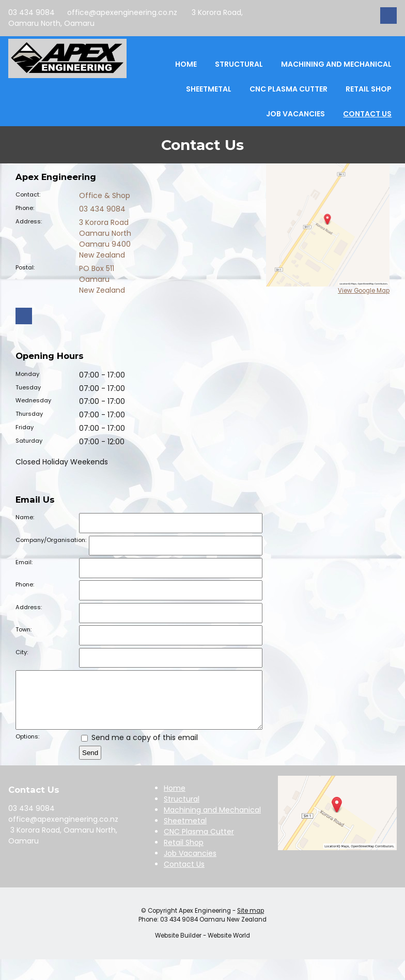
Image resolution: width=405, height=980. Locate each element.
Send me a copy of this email (139, 748)
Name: (25, 517)
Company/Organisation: (51, 540)
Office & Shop (105, 195)
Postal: (25, 267)
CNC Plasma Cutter (289, 89)
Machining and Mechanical (336, 64)
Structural (239, 64)
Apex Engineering (205, 922)
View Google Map (364, 291)
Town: (24, 629)
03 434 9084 (32, 12)
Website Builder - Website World (202, 946)
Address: (29, 221)
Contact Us (367, 114)
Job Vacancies (295, 114)
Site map (251, 922)
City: (22, 652)
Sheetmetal (209, 89)
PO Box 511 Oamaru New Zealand (102, 279)
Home (186, 64)
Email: (24, 562)
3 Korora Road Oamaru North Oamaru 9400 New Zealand (105, 239)
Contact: (28, 194)
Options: (27, 747)
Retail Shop (369, 89)
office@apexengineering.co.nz (122, 12)
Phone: (25, 208)
